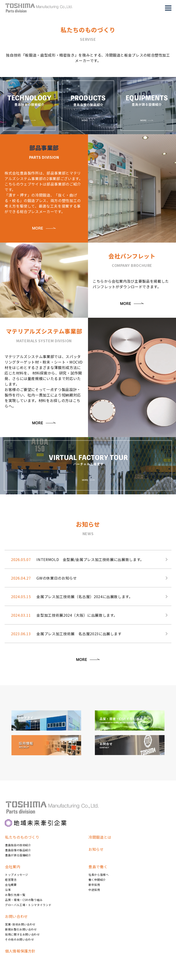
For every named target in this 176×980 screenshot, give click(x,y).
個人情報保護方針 (20, 951)
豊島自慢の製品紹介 (18, 850)
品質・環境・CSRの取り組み (24, 900)
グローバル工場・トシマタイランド (28, 905)
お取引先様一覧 (15, 895)
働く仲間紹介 (97, 880)
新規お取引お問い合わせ (21, 929)
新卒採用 (94, 885)
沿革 (8, 890)
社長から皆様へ (99, 875)
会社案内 (13, 867)
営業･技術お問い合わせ (20, 924)
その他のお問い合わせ (19, 939)
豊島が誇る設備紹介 (18, 855)
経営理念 (11, 880)
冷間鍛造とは (100, 837)
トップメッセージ (17, 875)
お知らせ (96, 849)
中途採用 (94, 890)
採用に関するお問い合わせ (22, 934)
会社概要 (11, 885)
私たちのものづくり (22, 837)
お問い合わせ (16, 916)
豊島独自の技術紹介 (18, 845)
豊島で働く (98, 867)
